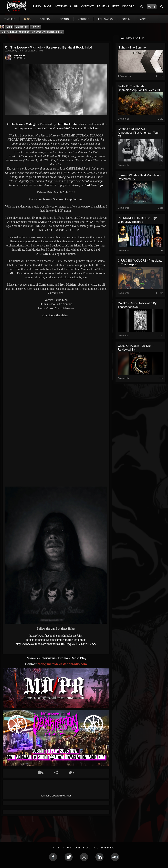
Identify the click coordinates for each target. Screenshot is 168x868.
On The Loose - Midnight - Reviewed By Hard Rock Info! (32, 32)
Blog (9, 27)
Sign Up (152, 7)
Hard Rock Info (67, 124)
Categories (22, 27)
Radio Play (79, 658)
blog (27, 19)
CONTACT (87, 6)
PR (76, 6)
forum (126, 19)
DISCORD (128, 6)
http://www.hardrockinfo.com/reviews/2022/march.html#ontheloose (59, 128)
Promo (63, 658)
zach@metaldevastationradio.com (62, 664)
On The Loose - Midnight (21, 124)
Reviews (32, 658)
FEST (116, 6)
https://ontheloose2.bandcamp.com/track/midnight (56, 640)
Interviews (48, 658)
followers (105, 19)
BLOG (48, 6)
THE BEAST (20, 56)
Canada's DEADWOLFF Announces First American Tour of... (138, 133)
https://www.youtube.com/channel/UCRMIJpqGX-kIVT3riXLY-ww (56, 644)
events (64, 19)
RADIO (37, 6)
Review (35, 27)
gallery (45, 19)
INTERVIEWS (63, 6)
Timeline (10, 19)
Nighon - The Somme (132, 48)
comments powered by (56, 796)
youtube (84, 19)
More (144, 19)
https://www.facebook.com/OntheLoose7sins (56, 636)
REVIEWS (103, 6)
